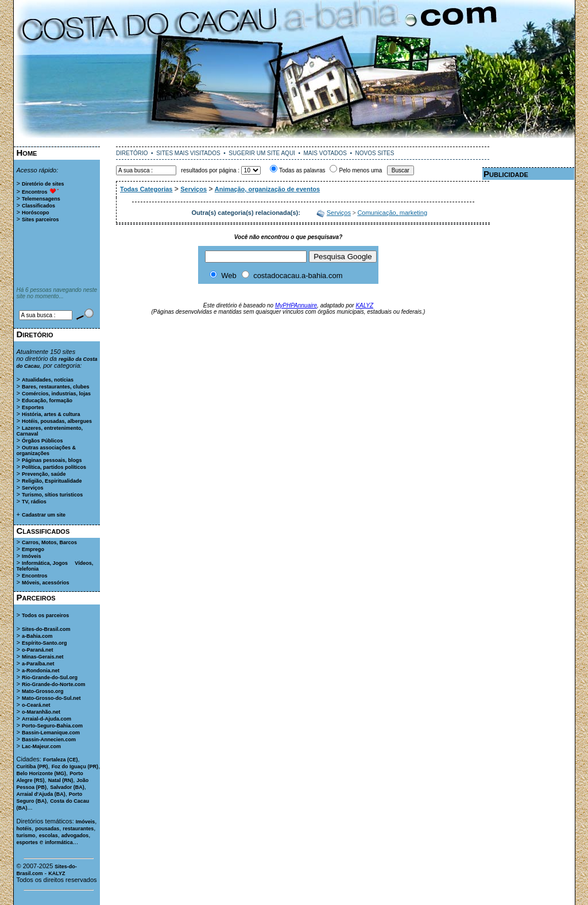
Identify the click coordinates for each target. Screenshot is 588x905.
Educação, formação (47, 400)
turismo (26, 835)
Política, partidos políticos (54, 467)
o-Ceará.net (36, 705)
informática (59, 842)
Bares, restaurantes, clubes (56, 387)
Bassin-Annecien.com (49, 740)
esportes (28, 842)
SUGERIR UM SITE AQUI (262, 153)
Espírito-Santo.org (45, 643)
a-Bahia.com (37, 636)
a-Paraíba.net (38, 664)
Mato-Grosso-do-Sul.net (51, 698)
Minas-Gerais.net (43, 657)
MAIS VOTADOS (325, 153)
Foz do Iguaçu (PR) (75, 767)
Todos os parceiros (45, 615)
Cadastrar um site (44, 515)
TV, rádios (34, 502)
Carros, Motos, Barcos (49, 542)
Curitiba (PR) (32, 767)
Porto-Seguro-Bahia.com (52, 726)
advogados (75, 835)
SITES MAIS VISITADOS (188, 153)
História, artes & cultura (51, 414)
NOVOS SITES (375, 153)
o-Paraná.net (38, 650)
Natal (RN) (61, 780)
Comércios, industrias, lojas (56, 394)
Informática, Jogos (45, 563)
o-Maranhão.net (41, 712)
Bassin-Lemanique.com (51, 733)
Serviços (33, 488)
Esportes (33, 407)
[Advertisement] (294, 142)
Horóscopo (36, 213)
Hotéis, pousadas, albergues (57, 421)
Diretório (35, 334)
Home (27, 153)
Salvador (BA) (67, 787)
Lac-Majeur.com (41, 746)
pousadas (47, 829)
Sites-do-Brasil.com (46, 629)
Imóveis (32, 556)
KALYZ (57, 873)
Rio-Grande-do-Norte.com (54, 684)
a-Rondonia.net (41, 671)
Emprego (33, 549)
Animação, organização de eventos (267, 189)
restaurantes (78, 829)
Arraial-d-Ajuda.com (47, 719)
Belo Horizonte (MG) (42, 773)
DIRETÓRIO (132, 153)
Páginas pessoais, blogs (52, 460)
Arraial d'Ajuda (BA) (41, 794)
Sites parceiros (40, 219)
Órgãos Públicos (42, 441)
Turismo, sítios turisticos (52, 495)
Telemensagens (41, 199)
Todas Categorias (146, 189)
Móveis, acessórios (46, 583)
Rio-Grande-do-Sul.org (50, 677)
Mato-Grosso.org (43, 691)
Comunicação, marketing (392, 213)
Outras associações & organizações (47, 450)
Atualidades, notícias (48, 380)
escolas (49, 835)
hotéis (24, 829)
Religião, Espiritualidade (52, 481)
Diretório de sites (43, 184)
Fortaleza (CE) (61, 760)
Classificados (38, 206)
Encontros (35, 192)
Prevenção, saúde (44, 474)
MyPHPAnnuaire (296, 305)
